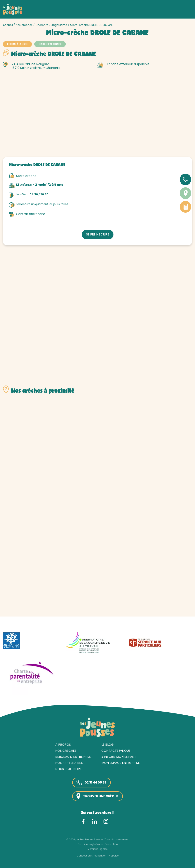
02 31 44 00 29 (91, 783)
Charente (42, 25)
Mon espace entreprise (121, 763)
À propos (63, 745)
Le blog (108, 745)
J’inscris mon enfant (119, 757)
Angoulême (59, 25)
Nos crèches (24, 25)
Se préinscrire (98, 234)
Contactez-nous (116, 751)
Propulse (114, 856)
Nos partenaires (69, 763)
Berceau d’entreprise (73, 757)
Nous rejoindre (68, 769)
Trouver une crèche (98, 796)
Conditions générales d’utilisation (98, 844)
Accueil (8, 25)
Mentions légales (98, 849)
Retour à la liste (17, 44)
